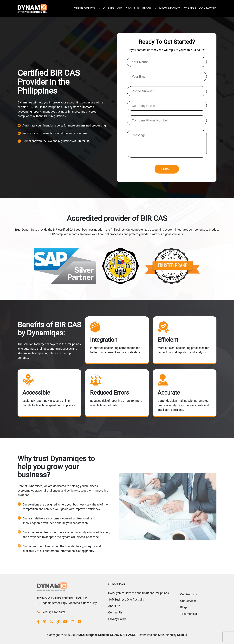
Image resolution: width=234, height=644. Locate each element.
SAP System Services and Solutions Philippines (139, 593)
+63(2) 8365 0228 (54, 607)
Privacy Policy (117, 619)
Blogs (147, 8)
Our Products (84, 8)
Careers (190, 8)
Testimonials (188, 614)
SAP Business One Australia (126, 599)
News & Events (170, 8)
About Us (132, 8)
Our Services (113, 8)
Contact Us (208, 8)
